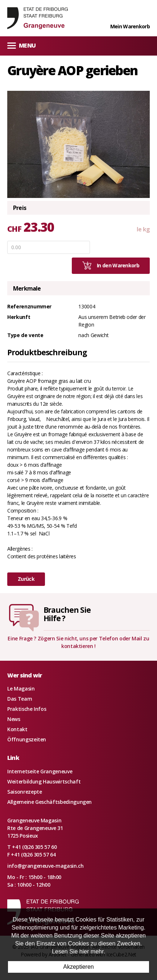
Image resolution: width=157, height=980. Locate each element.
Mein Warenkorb (130, 26)
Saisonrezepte (24, 792)
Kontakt (17, 729)
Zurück (26, 579)
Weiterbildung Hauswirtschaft (44, 781)
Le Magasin (21, 689)
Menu (21, 45)
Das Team (20, 699)
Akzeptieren (78, 967)
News (14, 719)
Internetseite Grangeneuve (40, 771)
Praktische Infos (27, 709)
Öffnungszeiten (27, 739)
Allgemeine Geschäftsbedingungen (49, 802)
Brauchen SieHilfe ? (67, 614)
